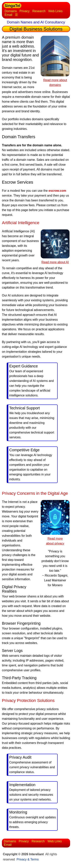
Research (39, 11)
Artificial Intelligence (21, 223)
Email (8, 15)
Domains (11, 11)
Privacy (25, 11)
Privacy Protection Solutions (28, 701)
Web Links (55, 11)
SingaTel (12, 6)
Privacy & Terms (28, 859)
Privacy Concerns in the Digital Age (35, 493)
